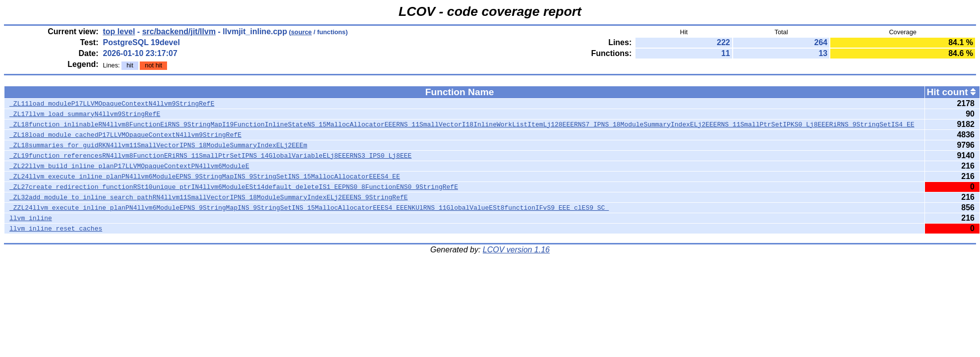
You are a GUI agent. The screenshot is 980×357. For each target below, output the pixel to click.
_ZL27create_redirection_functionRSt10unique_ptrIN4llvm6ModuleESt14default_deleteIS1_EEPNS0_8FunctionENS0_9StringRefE (234, 187)
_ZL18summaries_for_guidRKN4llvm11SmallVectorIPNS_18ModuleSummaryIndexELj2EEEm (158, 145)
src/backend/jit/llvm (179, 31)
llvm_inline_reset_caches (56, 229)
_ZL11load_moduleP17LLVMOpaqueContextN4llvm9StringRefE (112, 104)
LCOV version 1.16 (516, 250)
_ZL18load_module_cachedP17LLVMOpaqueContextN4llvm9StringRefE (125, 135)
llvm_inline (31, 218)
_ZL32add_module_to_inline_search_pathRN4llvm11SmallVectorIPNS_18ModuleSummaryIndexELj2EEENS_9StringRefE (208, 197)
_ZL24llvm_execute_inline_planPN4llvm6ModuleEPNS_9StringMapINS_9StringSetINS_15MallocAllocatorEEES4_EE (205, 177)
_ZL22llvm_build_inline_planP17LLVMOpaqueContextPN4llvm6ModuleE (129, 166)
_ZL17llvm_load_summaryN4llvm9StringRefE (85, 114)
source (301, 32)
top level (119, 31)
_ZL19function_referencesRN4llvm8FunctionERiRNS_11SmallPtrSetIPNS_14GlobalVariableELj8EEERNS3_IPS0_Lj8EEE (210, 156)
